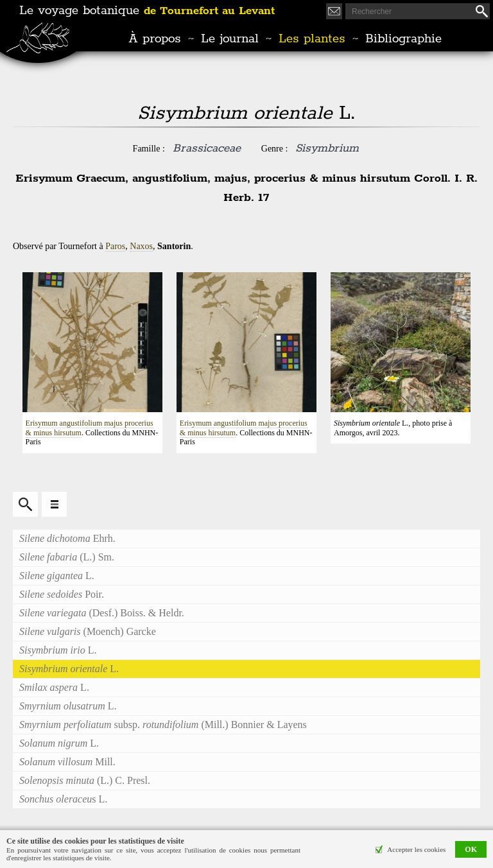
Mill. (67, 762)
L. (57, 576)
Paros (115, 246)
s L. (63, 799)
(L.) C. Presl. (85, 780)
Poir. (62, 594)
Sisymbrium (327, 148)
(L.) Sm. (67, 557)
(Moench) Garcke (88, 631)
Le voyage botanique (147, 11)
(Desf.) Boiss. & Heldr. (102, 613)
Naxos (141, 246)
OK (471, 849)
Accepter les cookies (416, 849)
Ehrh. (67, 538)
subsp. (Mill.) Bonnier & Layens (163, 725)
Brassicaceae (207, 148)
